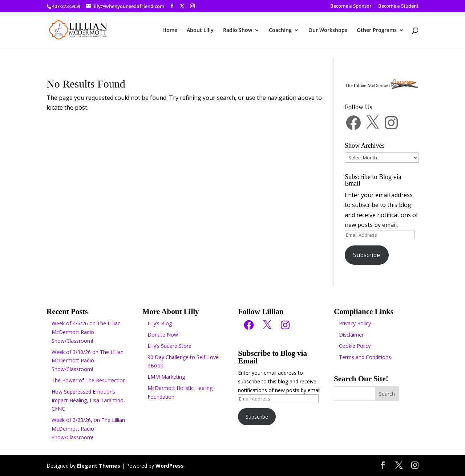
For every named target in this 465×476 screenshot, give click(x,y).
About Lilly (200, 30)
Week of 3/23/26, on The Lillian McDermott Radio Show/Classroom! (88, 429)
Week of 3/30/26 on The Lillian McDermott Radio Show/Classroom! (88, 361)
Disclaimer (351, 335)
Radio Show (238, 30)
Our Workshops (328, 30)
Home (170, 30)
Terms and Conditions (365, 357)
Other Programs (377, 30)
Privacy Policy (355, 323)
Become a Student (398, 6)
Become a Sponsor (351, 6)
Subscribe (367, 255)
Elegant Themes (99, 466)
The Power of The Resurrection (89, 380)
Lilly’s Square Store (169, 346)
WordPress (170, 466)
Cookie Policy (355, 346)
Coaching (280, 30)
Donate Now (163, 335)
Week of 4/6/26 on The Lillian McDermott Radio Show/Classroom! (86, 332)
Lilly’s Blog (160, 323)
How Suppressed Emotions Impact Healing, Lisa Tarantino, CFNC (88, 400)
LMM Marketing (166, 377)
